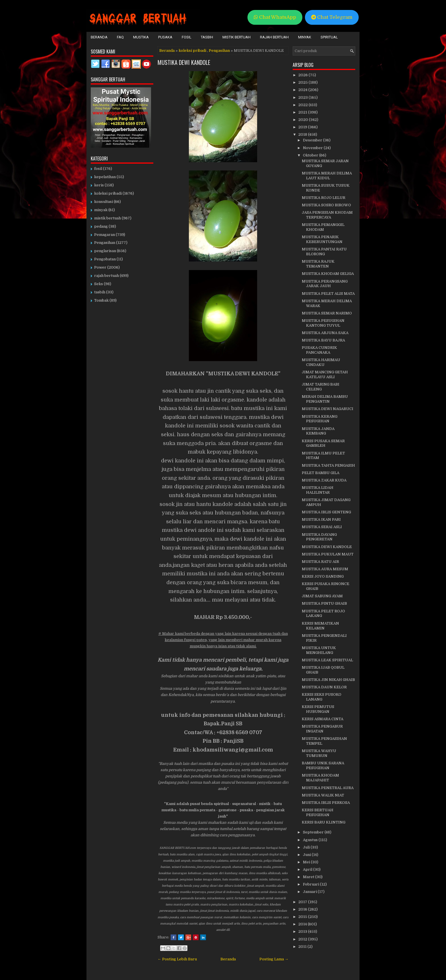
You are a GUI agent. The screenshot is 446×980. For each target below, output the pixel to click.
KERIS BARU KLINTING (324, 822)
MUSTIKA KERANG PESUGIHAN (320, 419)
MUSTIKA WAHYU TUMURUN (319, 753)
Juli (307, 847)
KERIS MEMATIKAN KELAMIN (320, 626)
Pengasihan (219, 51)
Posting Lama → (274, 959)
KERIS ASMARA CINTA (323, 719)
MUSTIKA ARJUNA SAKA (325, 333)
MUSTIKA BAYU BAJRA (323, 340)
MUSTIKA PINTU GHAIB (324, 603)
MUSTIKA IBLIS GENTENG (326, 512)
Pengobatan (105, 259)
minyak (101, 210)
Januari (310, 892)
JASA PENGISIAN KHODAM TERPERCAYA (327, 215)
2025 (303, 82)
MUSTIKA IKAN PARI (321, 519)
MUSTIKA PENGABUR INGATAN (322, 729)
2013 (303, 931)
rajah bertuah (107, 276)
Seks (99, 284)
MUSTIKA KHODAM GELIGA (328, 274)
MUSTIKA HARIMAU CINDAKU (321, 362)
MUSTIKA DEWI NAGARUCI (328, 409)
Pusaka (165, 37)
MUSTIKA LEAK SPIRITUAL (327, 660)
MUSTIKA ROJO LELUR (324, 198)
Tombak (101, 300)
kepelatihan (105, 177)
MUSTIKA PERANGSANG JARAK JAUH (325, 284)
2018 (303, 134)
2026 (303, 75)
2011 (303, 947)
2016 (303, 909)
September (314, 832)
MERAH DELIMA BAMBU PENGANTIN (325, 399)
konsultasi (104, 202)
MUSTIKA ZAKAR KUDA (324, 480)
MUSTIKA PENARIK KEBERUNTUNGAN (322, 239)
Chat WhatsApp (275, 17)
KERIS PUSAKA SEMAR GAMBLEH (323, 443)
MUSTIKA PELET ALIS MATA (328, 294)
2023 (303, 97)
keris (99, 185)
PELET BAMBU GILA (321, 473)
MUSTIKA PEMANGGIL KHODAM (323, 227)
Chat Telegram (332, 17)
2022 (303, 105)
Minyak (305, 37)
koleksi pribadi (192, 51)
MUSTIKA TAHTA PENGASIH (328, 465)
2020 (304, 120)
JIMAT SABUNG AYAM (322, 596)
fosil (98, 169)
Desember (313, 140)
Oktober (311, 155)
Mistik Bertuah (237, 37)
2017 (303, 902)
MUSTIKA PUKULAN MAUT (328, 554)
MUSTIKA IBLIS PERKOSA (326, 803)
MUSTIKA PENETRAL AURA (328, 788)
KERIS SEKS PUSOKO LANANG (322, 697)
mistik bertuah (108, 218)
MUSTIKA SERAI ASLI (322, 527)
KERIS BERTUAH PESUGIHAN (318, 812)
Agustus (311, 840)
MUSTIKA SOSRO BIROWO (326, 205)
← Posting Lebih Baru (177, 959)
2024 (303, 90)
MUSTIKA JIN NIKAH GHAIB (328, 680)
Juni (307, 855)
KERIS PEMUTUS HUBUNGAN (318, 709)
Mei (307, 862)
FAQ (120, 37)
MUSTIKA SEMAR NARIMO (327, 313)
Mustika (141, 37)
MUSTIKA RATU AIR (320, 562)
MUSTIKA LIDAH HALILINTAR (318, 490)
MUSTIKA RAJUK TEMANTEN (318, 264)
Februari (311, 884)
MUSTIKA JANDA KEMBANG (318, 431)
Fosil (187, 37)
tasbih (100, 292)
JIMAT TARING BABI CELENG (321, 387)
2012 (303, 939)
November (313, 148)
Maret (309, 877)
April (308, 869)
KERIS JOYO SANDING (323, 576)
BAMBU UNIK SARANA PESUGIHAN (323, 765)
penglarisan (105, 251)
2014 (303, 924)
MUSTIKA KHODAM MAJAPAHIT (320, 778)
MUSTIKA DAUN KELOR (324, 687)
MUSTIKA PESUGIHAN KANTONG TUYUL (323, 323)
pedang (101, 226)
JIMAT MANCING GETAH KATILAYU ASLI (325, 374)
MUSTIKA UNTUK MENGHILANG (319, 650)
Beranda (99, 37)
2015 (303, 917)
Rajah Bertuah (274, 37)
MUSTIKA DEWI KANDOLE (184, 62)
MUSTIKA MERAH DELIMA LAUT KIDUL (327, 176)
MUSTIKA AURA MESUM (325, 569)
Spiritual (329, 37)
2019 (303, 127)
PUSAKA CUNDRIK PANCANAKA (319, 350)
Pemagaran (105, 235)
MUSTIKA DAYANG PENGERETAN (319, 537)
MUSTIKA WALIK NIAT (323, 795)
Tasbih (207, 37)
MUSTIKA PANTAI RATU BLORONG (324, 252)
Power (100, 267)
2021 (303, 112)
